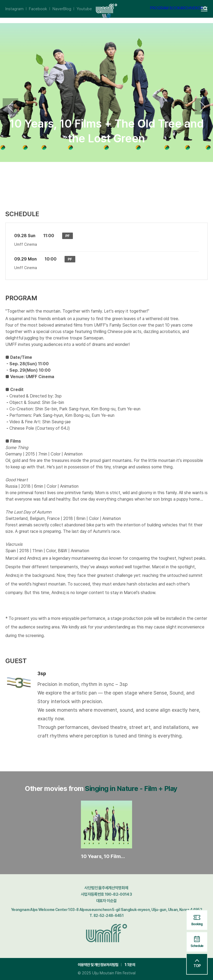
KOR (199, 8)
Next (203, 106)
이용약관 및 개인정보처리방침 (98, 965)
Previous (10, 106)
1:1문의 (130, 965)
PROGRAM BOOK (165, 8)
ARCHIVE (188, 8)
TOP (197, 964)
